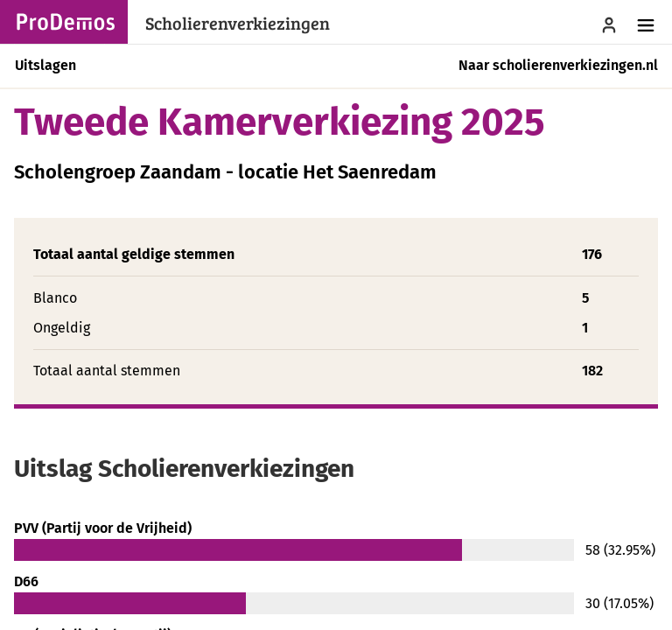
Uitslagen (45, 65)
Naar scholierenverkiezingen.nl (558, 65)
